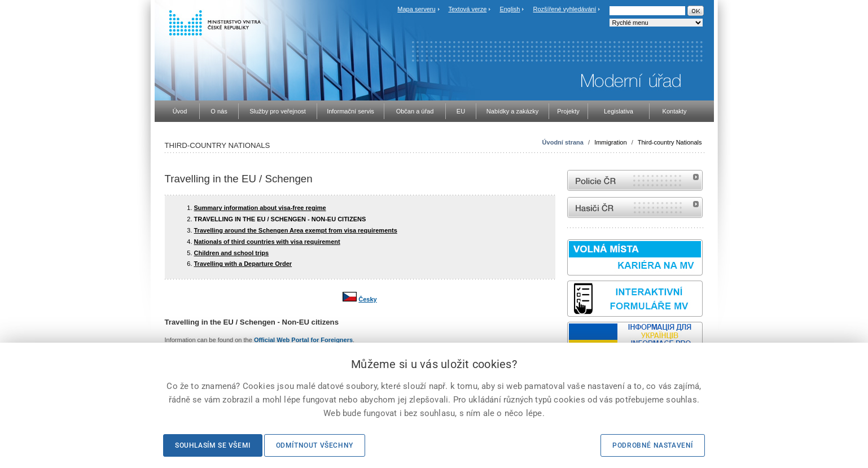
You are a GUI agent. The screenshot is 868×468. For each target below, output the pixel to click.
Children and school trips (232, 253)
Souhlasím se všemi (213, 445)
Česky (367, 299)
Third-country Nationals (670, 142)
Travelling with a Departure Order (243, 264)
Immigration (610, 142)
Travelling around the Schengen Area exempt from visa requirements (296, 230)
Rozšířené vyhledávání (565, 9)
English (510, 9)
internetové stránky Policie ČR (635, 180)
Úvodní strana (563, 142)
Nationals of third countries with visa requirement (267, 242)
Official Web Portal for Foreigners (303, 340)
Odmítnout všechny (315, 445)
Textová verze (467, 9)
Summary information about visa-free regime (260, 208)
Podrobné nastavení (653, 445)
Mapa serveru (416, 9)
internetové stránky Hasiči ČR (635, 207)
